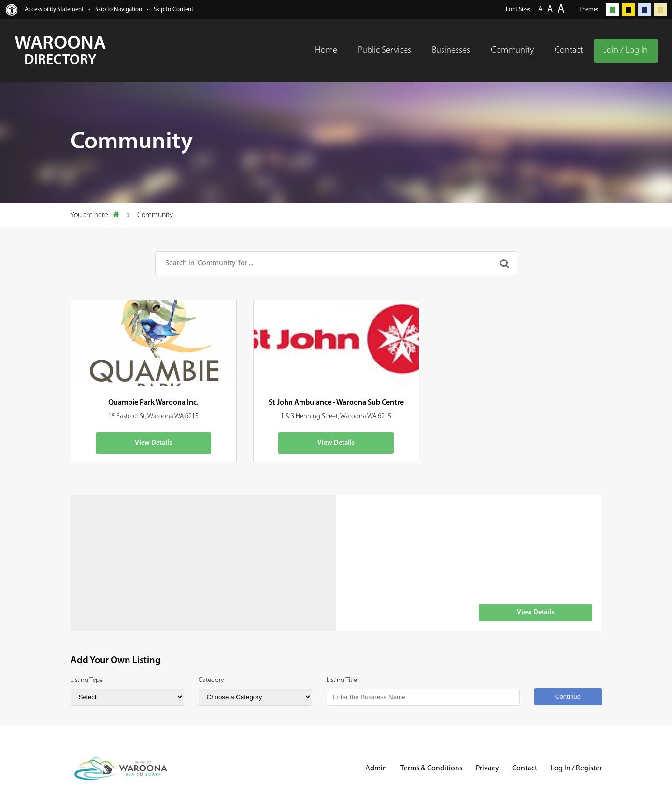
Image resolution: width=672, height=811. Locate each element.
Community (512, 51)
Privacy (487, 768)
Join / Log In (626, 51)
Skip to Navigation (119, 9)
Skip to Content (173, 9)
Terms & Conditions (431, 768)
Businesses (451, 51)
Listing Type (87, 680)
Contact (525, 768)
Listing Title (342, 680)
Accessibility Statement (54, 9)
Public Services (385, 51)
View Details (153, 443)
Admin (376, 768)
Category (211, 680)
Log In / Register (576, 768)
